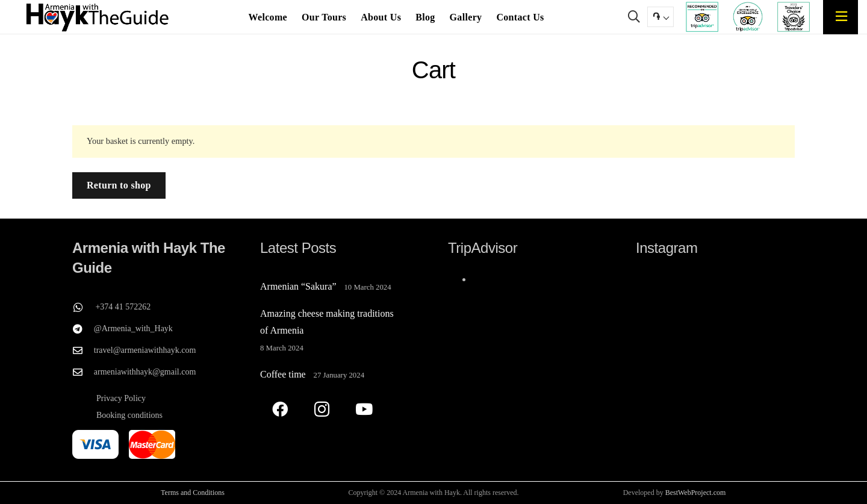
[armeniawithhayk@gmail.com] (83, 372)
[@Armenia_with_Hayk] (83, 329)
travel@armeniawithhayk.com (145, 350)
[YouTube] (364, 409)
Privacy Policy (121, 398)
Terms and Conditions (193, 493)
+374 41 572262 (123, 307)
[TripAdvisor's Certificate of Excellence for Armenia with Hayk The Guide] (748, 17)
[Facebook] (280, 409)
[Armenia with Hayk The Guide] (98, 17)
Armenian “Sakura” (298, 286)
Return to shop (119, 185)
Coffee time (283, 374)
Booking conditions (129, 415)
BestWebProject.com (696, 493)
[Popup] (841, 17)
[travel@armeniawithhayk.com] (83, 350)
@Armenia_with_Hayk (133, 328)
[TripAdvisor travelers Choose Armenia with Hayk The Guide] (793, 17)
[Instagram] (322, 409)
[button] (634, 17)
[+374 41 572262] (84, 307)
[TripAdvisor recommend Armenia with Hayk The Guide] (702, 17)
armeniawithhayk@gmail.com (145, 372)
